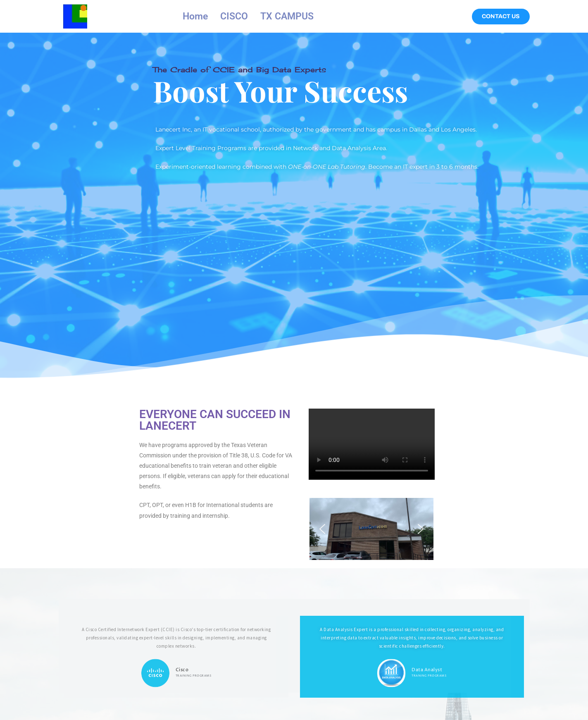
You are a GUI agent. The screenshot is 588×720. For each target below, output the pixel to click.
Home (195, 16)
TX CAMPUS (287, 16)
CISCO (234, 16)
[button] (322, 529)
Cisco (182, 712)
